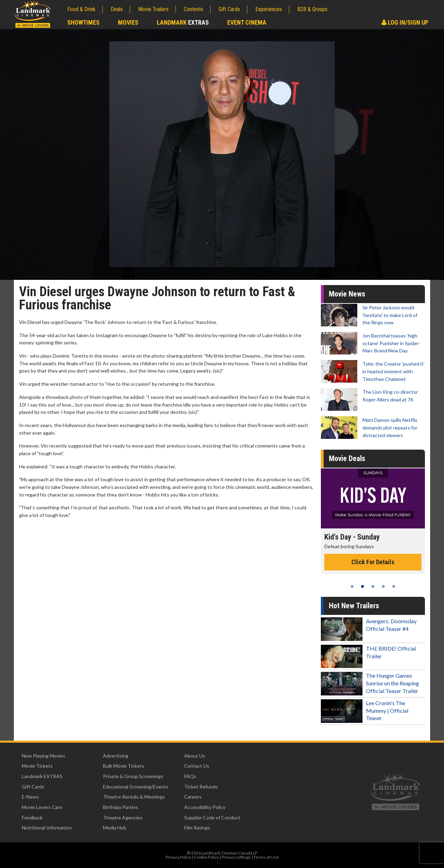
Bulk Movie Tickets (124, 766)
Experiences (269, 9)
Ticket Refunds (201, 787)
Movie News (347, 294)
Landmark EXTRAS (42, 776)
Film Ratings (197, 828)
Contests (194, 9)
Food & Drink (81, 9)
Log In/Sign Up (405, 22)
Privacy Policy (178, 857)
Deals (117, 9)
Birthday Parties (121, 807)
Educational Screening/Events (136, 787)
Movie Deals (347, 458)
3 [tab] (373, 586)
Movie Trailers (153, 9)
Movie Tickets (37, 766)
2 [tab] (362, 586)
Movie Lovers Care (42, 807)
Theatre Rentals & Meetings (134, 797)
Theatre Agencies (123, 817)
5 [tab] (394, 586)
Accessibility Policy (205, 807)
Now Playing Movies (44, 756)
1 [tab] (352, 586)
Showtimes (83, 22)
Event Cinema (247, 22)
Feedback (32, 817)
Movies (128, 22)
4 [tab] (383, 586)
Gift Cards (229, 9)
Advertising (116, 756)
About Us (195, 756)
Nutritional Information (47, 828)
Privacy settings (236, 857)
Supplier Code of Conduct (212, 817)
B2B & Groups (312, 9)
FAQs (190, 776)
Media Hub (115, 828)
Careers (193, 797)
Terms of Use (266, 857)
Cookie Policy (206, 857)
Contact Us (197, 766)
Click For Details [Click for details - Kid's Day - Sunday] (373, 562)
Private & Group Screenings (133, 776)
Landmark (183, 22)
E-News (30, 797)
